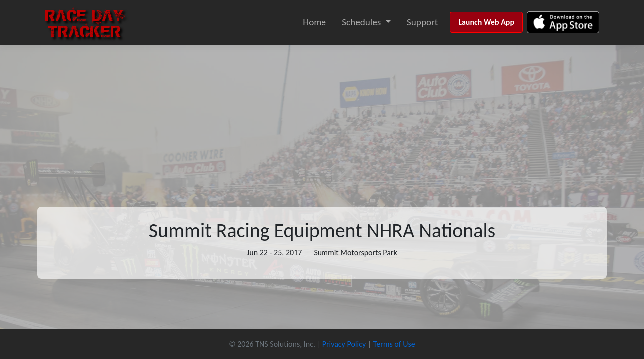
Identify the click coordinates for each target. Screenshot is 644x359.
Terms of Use (394, 344)
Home (314, 22)
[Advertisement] (322, 120)
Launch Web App (486, 22)
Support (422, 22)
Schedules (361, 22)
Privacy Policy (344, 344)
